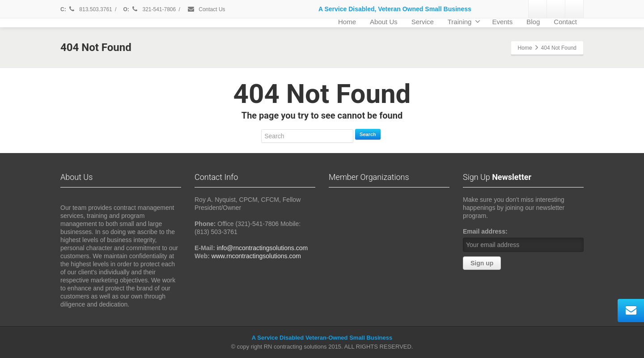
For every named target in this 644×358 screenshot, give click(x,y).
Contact (565, 22)
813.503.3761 (90, 9)
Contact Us (206, 9)
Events (502, 22)
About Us (384, 22)
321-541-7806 (154, 9)
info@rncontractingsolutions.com (262, 248)
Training (464, 21)
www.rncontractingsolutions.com (256, 256)
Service (423, 22)
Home (347, 22)
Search (368, 134)
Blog (533, 22)
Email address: (485, 231)
